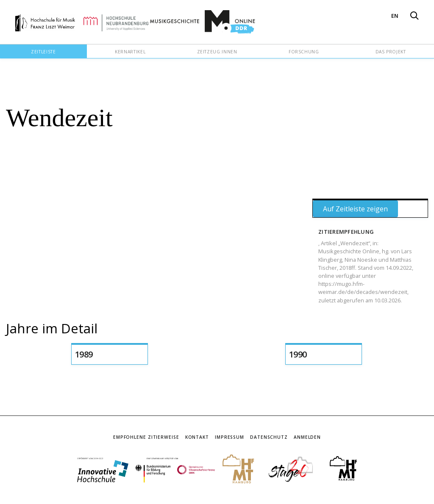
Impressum (230, 437)
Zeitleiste (43, 52)
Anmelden (307, 437)
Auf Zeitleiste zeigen (355, 209)
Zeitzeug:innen (217, 52)
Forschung (304, 52)
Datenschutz (269, 437)
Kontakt (197, 437)
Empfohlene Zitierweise (146, 437)
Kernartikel (130, 52)
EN (395, 16)
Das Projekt (391, 52)
